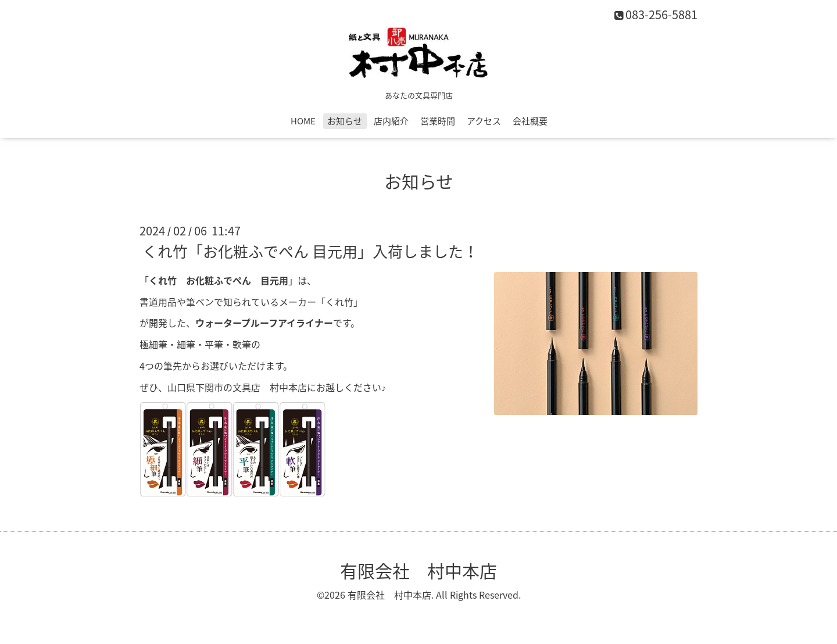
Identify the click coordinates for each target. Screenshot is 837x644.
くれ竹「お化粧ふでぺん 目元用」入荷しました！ (310, 251)
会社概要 (530, 121)
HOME (303, 121)
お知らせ (345, 121)
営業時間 (438, 121)
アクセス (484, 121)
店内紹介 (391, 121)
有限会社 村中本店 (419, 570)
